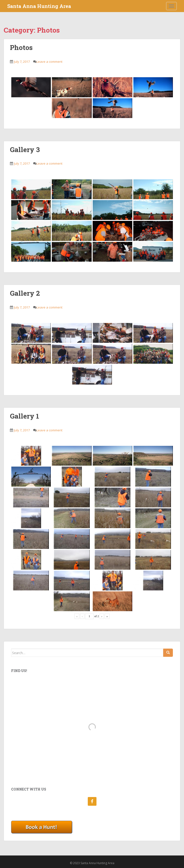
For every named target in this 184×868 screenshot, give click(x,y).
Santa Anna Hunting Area (39, 6)
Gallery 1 (25, 416)
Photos (21, 47)
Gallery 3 (25, 150)
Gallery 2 (25, 293)
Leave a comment (49, 62)
